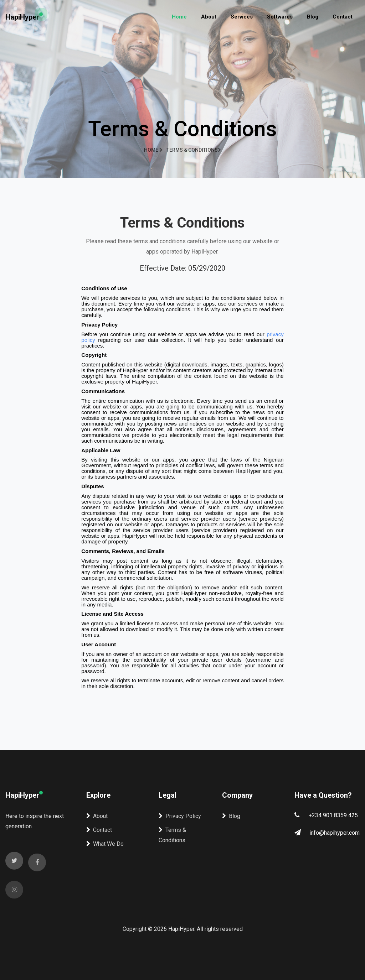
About (209, 17)
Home (179, 17)
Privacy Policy (180, 816)
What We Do (105, 844)
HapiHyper (22, 17)
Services (242, 17)
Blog (313, 17)
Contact (343, 17)
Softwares (280, 17)
